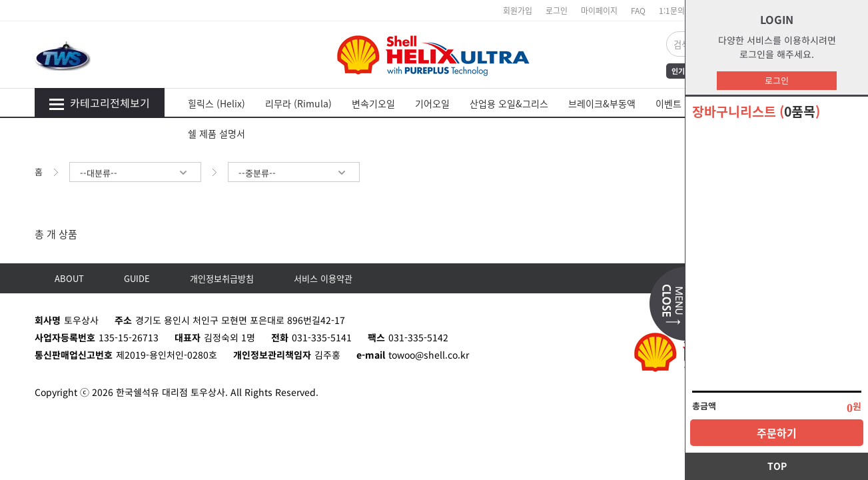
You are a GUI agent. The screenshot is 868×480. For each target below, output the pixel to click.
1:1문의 (672, 10)
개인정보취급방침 (222, 278)
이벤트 (668, 103)
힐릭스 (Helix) (217, 103)
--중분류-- (293, 173)
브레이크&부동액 (602, 103)
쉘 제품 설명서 (217, 133)
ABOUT (69, 278)
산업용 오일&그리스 (509, 103)
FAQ (638, 10)
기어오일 (432, 103)
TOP (777, 466)
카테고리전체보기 (99, 103)
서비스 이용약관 (323, 278)
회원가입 (518, 10)
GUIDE (137, 278)
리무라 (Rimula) (298, 103)
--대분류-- (135, 173)
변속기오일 (373, 103)
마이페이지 (599, 10)
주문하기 (777, 433)
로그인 (777, 80)
